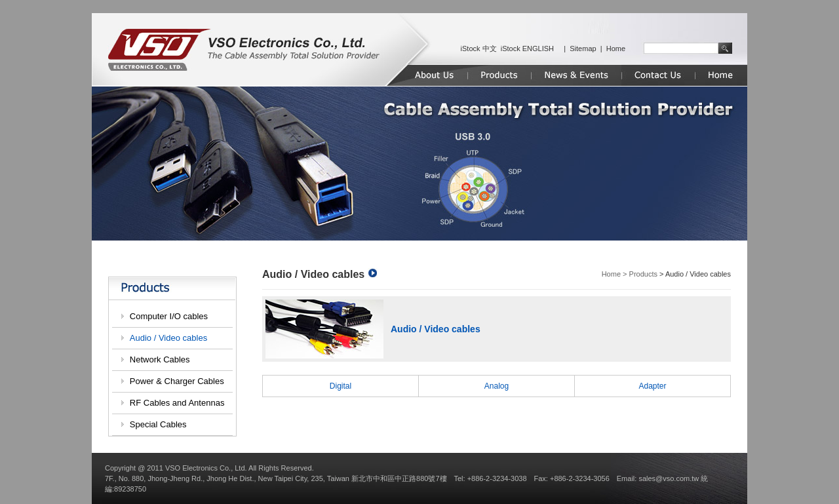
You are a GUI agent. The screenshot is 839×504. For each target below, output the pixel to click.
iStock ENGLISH (527, 48)
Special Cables (158, 424)
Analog (497, 386)
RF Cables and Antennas (177, 403)
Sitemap (583, 48)
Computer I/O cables (169, 316)
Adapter (652, 386)
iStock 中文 (479, 48)
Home (616, 48)
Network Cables (160, 359)
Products (643, 274)
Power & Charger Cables (177, 381)
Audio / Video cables (168, 338)
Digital (341, 386)
